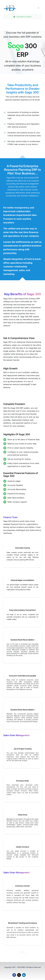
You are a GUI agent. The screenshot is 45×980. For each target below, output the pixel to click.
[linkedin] (24, 975)
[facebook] (14, 975)
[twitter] (19, 975)
